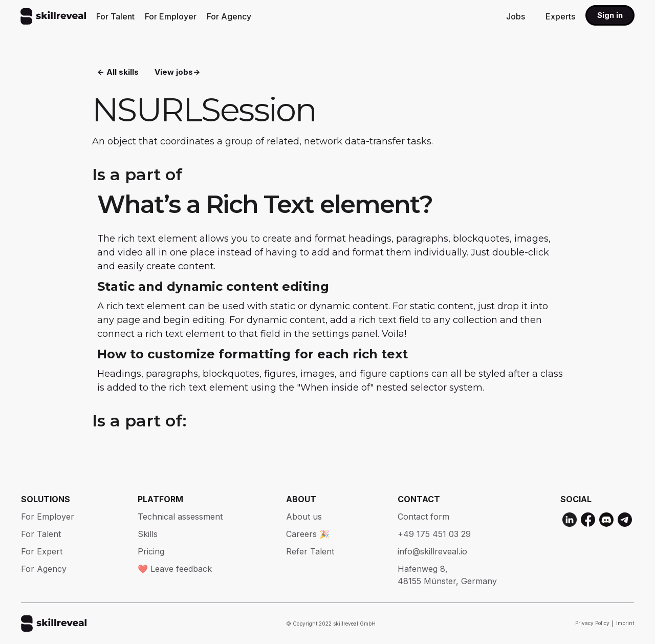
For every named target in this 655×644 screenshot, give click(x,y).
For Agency (229, 16)
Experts (560, 16)
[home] (53, 16)
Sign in (610, 15)
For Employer (171, 16)
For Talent (115, 16)
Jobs (516, 16)
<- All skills (118, 72)
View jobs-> (177, 72)
